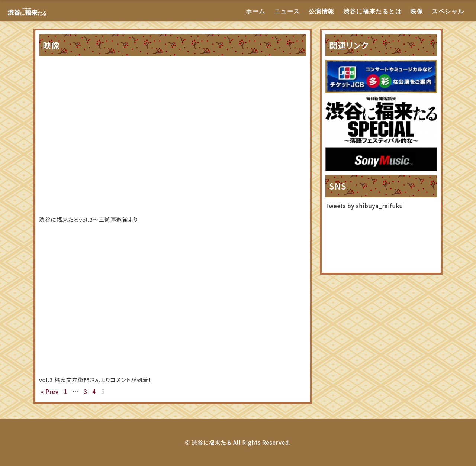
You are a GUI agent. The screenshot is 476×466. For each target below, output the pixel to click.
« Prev (50, 391)
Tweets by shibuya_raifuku (364, 206)
